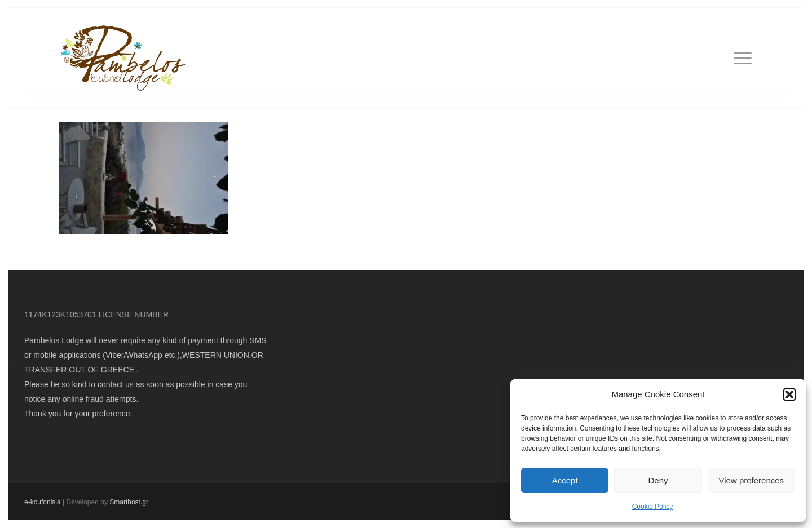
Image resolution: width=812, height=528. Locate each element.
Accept (565, 480)
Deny (658, 480)
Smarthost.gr (129, 502)
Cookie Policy (653, 507)
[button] (789, 394)
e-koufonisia (43, 502)
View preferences (752, 480)
